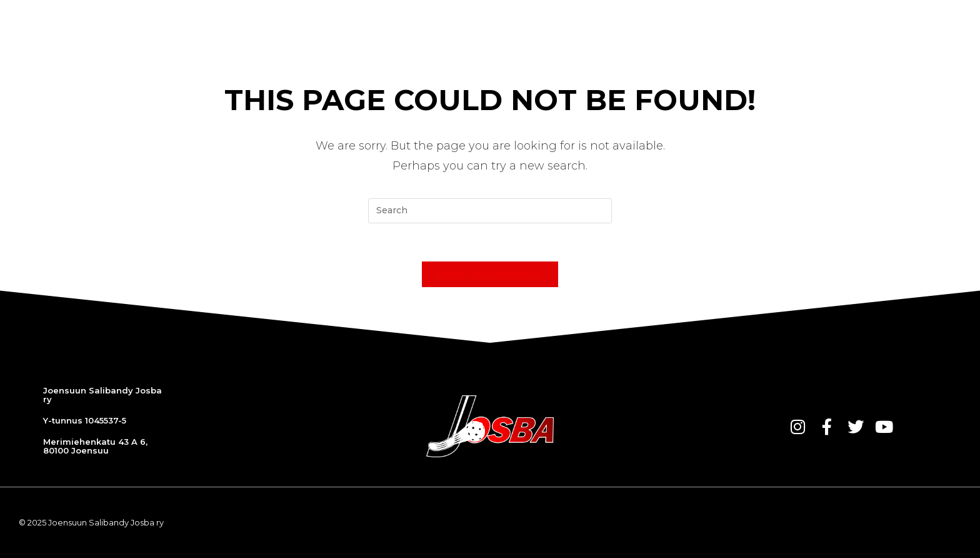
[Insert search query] (490, 211)
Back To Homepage (490, 274)
